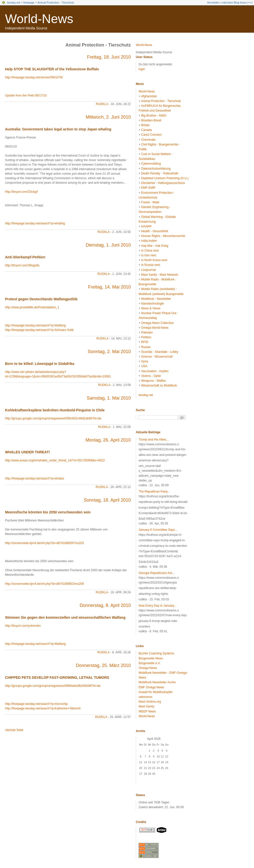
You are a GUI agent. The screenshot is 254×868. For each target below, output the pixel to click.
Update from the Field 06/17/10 (26, 95)
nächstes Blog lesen (234, 3)
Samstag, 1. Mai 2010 (109, 398)
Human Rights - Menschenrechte (163, 236)
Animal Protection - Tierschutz (56, 3)
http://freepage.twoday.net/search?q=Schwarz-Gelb (39, 330)
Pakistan (147, 332)
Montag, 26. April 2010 (108, 440)
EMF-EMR (148, 188)
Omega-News (148, 668)
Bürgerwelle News (151, 658)
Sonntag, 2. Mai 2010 (109, 352)
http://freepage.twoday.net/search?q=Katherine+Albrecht (43, 708)
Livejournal (148, 270)
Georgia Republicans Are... (157, 573)
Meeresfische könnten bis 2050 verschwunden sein (48, 512)
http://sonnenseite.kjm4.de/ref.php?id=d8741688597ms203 (44, 543)
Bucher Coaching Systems (156, 653)
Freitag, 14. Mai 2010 (109, 287)
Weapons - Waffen (154, 381)
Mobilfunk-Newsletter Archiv (157, 682)
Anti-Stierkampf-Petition (25, 257)
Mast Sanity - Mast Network (160, 275)
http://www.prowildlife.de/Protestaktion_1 (32, 307)
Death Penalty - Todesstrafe (160, 173)
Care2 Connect (151, 135)
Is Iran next (149, 255)
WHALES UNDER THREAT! (28, 452)
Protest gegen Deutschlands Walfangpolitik (41, 299)
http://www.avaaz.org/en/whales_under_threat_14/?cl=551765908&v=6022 (55, 460)
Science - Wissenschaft (157, 357)
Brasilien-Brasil (151, 120)
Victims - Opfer (151, 376)
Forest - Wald (150, 202)
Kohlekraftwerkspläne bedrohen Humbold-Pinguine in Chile (55, 410)
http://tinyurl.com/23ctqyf (21, 192)
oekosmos (145, 697)
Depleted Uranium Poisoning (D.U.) (165, 178)
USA (144, 366)
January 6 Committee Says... (158, 530)
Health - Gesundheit (155, 231)
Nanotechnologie (152, 304)
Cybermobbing (151, 164)
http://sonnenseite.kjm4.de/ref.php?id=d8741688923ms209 (44, 584)
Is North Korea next (154, 260)
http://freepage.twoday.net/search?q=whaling (35, 223)
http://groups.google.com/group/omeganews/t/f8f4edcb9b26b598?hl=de (53, 686)
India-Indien (149, 241)
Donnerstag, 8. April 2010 (105, 605)
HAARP (146, 226)
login (142, 69)
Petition (146, 337)
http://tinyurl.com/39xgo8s (22, 265)
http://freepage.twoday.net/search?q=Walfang (35, 325)
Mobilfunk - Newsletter (156, 299)
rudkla (102, 104)
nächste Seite (14, 730)
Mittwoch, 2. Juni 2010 (108, 117)
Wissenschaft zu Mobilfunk (159, 385)
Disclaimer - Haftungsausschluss (163, 183)
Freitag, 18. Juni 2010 (109, 57)
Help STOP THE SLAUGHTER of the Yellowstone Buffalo (52, 69)
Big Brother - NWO (154, 116)
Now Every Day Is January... (158, 606)
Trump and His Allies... (154, 440)
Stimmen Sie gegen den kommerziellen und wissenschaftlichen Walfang (65, 617)
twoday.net (14, 3)
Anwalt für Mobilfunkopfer (156, 692)
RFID (145, 342)
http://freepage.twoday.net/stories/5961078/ (34, 77)
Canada (146, 130)
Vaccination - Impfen (155, 371)
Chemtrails (148, 140)
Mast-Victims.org (150, 702)
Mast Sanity (146, 706)
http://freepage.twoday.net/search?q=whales (35, 478)
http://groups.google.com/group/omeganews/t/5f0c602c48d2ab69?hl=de (53, 418)
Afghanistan (149, 96)
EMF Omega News (151, 687)
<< (250, 3)
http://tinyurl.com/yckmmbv (23, 626)
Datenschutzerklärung (156, 169)
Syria (144, 361)
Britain (145, 125)
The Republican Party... (154, 492)
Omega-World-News (155, 328)
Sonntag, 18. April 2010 (107, 500)
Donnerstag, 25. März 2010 (103, 665)
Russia (146, 347)
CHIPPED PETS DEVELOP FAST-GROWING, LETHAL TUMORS (57, 678)
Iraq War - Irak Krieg (155, 246)
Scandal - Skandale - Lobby (160, 352)
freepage (29, 3)
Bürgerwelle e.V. (150, 663)
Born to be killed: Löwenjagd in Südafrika (40, 364)
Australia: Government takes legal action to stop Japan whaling (58, 129)
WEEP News (147, 711)
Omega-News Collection (157, 323)
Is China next (150, 251)
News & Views (151, 308)
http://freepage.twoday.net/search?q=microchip (36, 704)
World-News (39, 19)
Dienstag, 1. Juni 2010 (108, 245)
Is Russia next (151, 265)
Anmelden (214, 3)
